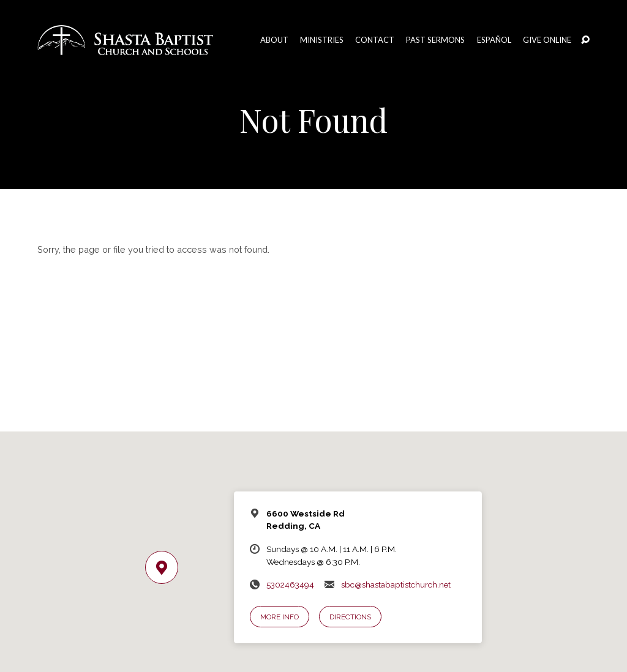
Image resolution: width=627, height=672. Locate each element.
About (274, 40)
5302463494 (290, 584)
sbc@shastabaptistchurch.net (396, 584)
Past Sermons (435, 40)
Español (494, 40)
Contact (375, 40)
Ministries (322, 40)
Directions (350, 617)
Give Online (547, 40)
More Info (280, 617)
